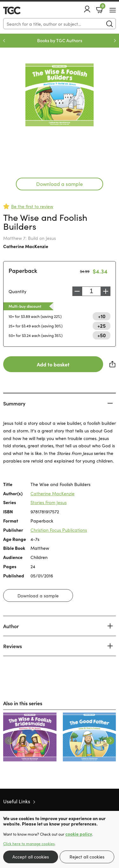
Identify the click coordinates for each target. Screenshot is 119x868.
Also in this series (23, 703)
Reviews (13, 646)
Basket (102, 7)
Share (113, 364)
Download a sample (60, 184)
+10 (102, 316)
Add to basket (53, 364)
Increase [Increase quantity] (106, 291)
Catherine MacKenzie (26, 246)
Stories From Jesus (49, 502)
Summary (14, 403)
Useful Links (17, 801)
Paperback (23, 270)
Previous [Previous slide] (4, 41)
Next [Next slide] (115, 41)
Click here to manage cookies (29, 844)
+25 (102, 325)
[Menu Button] (113, 10)
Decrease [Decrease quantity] (77, 291)
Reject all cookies (87, 857)
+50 (102, 335)
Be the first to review (32, 206)
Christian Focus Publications (59, 530)
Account (87, 9)
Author (11, 626)
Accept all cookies (31, 857)
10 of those (21, 10)
